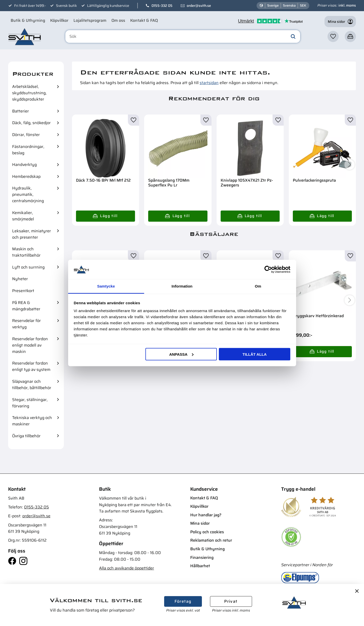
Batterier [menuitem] (21, 111)
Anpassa (181, 354)
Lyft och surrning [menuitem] (28, 267)
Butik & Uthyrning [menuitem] (28, 20)
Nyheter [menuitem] (20, 279)
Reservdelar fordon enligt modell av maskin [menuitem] (30, 345)
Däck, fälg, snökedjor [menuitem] (31, 123)
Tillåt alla (254, 354)
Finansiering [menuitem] (202, 557)
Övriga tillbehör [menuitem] (26, 436)
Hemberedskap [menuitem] (26, 176)
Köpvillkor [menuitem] (59, 20)
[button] (333, 36)
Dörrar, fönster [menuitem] (26, 135)
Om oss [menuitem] (118, 20)
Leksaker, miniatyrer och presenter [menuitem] (32, 234)
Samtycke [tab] (106, 286)
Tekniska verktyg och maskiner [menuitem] (32, 421)
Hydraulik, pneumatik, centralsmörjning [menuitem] (28, 194)
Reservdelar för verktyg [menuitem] (26, 324)
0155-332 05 (162, 6)
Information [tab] (182, 286)
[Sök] (293, 36)
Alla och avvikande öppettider (127, 568)
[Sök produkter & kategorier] (183, 36)
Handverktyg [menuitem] (24, 165)
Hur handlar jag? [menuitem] (206, 515)
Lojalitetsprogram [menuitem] (90, 20)
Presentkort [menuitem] (23, 291)
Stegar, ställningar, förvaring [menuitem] (30, 403)
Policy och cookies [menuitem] (207, 532)
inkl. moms (347, 5)
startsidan (209, 83)
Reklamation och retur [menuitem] (211, 540)
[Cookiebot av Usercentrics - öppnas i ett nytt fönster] (268, 269)
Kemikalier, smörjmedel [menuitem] (23, 216)
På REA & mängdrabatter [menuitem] (26, 306)
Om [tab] (258, 286)
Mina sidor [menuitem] (200, 523)
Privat (231, 601)
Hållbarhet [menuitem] (200, 566)
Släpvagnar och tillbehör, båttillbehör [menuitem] (32, 385)
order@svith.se (199, 6)
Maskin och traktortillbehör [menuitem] (26, 252)
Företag (183, 601)
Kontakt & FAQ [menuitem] (144, 20)
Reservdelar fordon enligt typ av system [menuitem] (31, 366)
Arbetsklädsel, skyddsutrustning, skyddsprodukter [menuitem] (29, 93)
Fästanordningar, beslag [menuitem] (28, 150)
